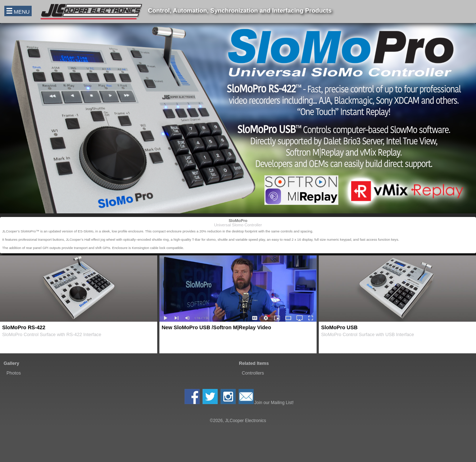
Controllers (253, 373)
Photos (14, 373)
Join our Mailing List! (266, 397)
